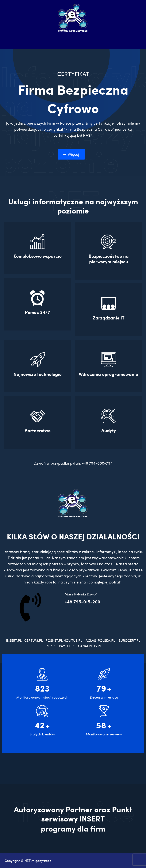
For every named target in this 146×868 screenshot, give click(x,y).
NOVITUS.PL (73, 640)
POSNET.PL (54, 640)
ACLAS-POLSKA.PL (100, 640)
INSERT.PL (15, 640)
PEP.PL (51, 646)
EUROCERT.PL (129, 640)
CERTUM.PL (34, 640)
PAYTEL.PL (67, 646)
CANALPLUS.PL (90, 646)
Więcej (71, 154)
